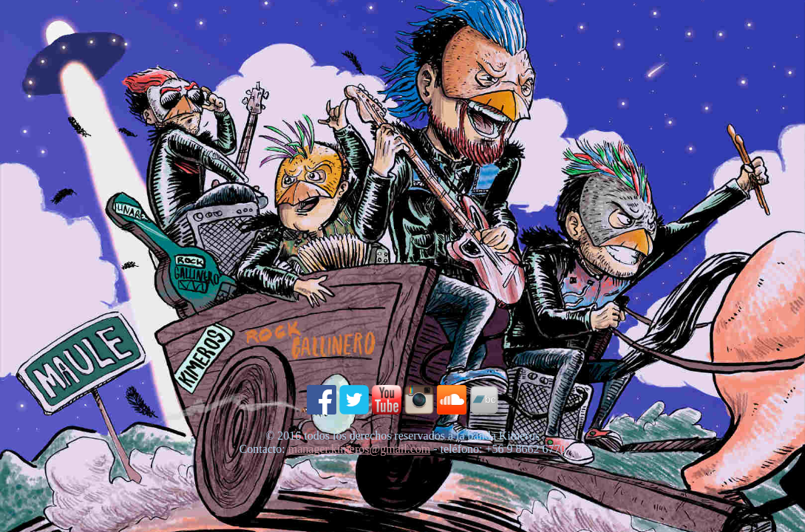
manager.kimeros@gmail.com (359, 449)
